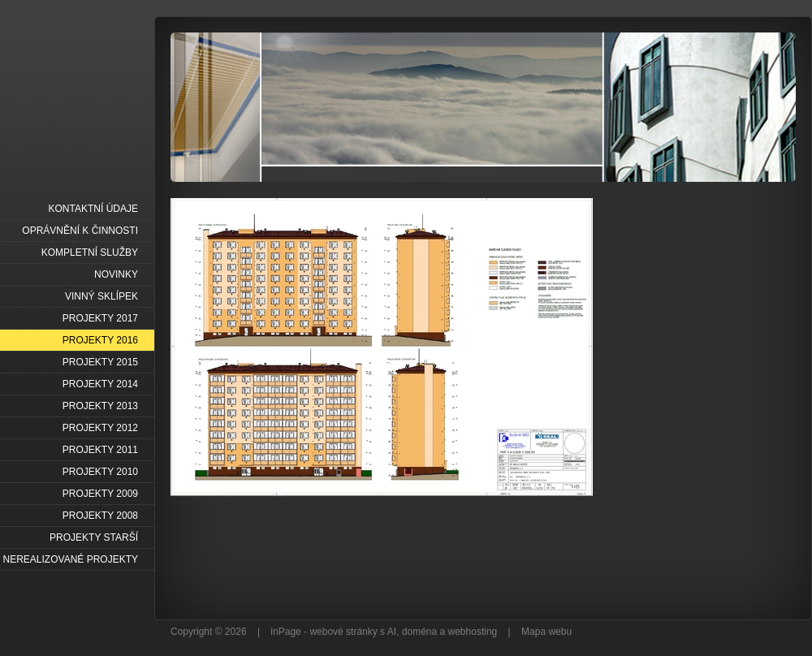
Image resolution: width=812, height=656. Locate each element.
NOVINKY (116, 274)
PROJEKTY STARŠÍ (94, 537)
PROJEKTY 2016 (100, 340)
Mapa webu (546, 632)
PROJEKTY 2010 (100, 472)
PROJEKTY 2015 (100, 362)
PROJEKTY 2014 (100, 384)
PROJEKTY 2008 (100, 516)
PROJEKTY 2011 (100, 450)
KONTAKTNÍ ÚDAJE (93, 209)
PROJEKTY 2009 (100, 494)
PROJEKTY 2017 (100, 318)
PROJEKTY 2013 (100, 406)
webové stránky (343, 632)
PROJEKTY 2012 (100, 428)
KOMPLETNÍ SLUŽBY (90, 252)
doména (419, 632)
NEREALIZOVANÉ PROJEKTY (71, 559)
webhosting (473, 632)
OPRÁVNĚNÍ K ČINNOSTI (80, 231)
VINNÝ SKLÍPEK (101, 296)
